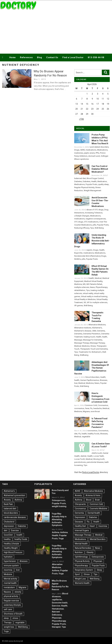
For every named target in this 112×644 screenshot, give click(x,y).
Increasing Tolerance (94, 213)
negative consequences (96, 219)
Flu (91, 408)
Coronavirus (103, 405)
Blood (89, 500)
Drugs (77, 150)
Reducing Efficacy (82, 228)
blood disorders (92, 377)
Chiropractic (80, 504)
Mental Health (81, 544)
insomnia (8, 570)
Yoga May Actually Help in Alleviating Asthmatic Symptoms (59, 519)
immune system (11, 566)
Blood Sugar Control (95, 178)
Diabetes (78, 181)
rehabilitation (80, 290)
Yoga (6, 631)
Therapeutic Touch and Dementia (94, 349)
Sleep (99, 570)
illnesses (103, 380)
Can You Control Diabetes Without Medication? (100, 169)
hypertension (10, 561)
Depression (80, 517)
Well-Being (99, 228)
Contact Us (52, 57)
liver (76, 383)
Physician (57, 618)
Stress (93, 346)
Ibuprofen (78, 253)
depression (9, 526)
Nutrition (79, 552)
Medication (102, 181)
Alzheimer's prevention (14, 495)
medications (91, 150)
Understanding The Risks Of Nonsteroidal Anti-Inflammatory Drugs (92, 241)
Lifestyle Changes (82, 216)
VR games (79, 305)
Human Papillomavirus (90, 380)
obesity (18, 592)
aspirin (89, 250)
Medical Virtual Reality (93, 281)
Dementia (101, 331)
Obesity (90, 552)
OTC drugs (79, 222)
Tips (92, 228)
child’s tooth (97, 453)
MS (84, 284)
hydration (8, 557)
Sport (77, 574)
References (26, 57)
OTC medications (91, 222)
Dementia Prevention (92, 334)
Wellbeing (84, 355)
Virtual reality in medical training (94, 296)
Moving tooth (99, 459)
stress (15, 618)
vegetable (86, 437)
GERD (83, 150)
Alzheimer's (9, 491)
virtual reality (88, 293)
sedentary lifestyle (12, 605)
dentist (83, 456)
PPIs (97, 153)
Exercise (15, 530)
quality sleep (103, 184)
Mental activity (10, 579)
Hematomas (58, 609)
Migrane (86, 411)
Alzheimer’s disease (83, 331)
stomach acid (94, 156)
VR (85, 302)
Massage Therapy (82, 343)
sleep (6, 618)
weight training (59, 506)
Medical (98, 278)
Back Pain (8, 504)
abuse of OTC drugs (95, 210)
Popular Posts (91, 184)
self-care (8, 609)
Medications (102, 150)
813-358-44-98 (96, 57)
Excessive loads (60, 603)
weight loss (9, 627)
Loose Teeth (99, 456)
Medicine (78, 284)
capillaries (57, 600)
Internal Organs (82, 530)
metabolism (9, 587)
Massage (78, 340)
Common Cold (91, 405)
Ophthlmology (81, 557)
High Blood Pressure (13, 552)
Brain (97, 500)
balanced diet (80, 178)
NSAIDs (78, 259)
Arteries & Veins (93, 495)
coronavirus (79, 408)
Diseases (79, 522)
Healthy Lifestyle (11, 544)
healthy (7, 539)
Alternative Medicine (97, 325)
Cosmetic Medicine (98, 509)
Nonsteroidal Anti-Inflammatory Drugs (90, 256)
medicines (79, 153)
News (92, 287)
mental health (10, 583)
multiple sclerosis (82, 287)
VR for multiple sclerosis (97, 302)
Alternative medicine (83, 328)
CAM (94, 331)
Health (94, 181)
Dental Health (94, 513)
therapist (56, 627)
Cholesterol (9, 522)
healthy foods (93, 434)
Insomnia (103, 526)
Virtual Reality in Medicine (85, 299)
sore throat (95, 411)
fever (87, 408)
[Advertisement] (56, 31)
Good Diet (8, 535)
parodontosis (80, 462)
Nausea (7, 592)
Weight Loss (80, 579)
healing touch (89, 337)
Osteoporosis (59, 500)
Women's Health (82, 583)
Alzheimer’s (97, 328)
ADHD (78, 491)
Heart (92, 526)
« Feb (81, 119)
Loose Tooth (80, 459)
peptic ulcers (89, 153)
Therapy (8, 623)
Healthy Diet (80, 526)
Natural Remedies (83, 548)
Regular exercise (11, 601)
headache (97, 408)
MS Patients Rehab (94, 284)
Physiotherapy (101, 287)
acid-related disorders (99, 147)
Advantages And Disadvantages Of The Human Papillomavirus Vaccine (92, 368)
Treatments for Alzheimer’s (90, 352)
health (105, 337)
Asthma (18, 500)
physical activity (11, 596)
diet (76, 434)
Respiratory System (84, 570)
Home (12, 57)
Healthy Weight (11, 548)
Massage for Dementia (93, 340)
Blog (39, 57)
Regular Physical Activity (84, 187)
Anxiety (7, 500)
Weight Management (92, 190)
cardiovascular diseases (15, 517)
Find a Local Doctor (73, 57)
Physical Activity (82, 561)
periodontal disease (95, 462)
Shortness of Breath (13, 614)
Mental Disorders (98, 539)
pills (94, 225)
